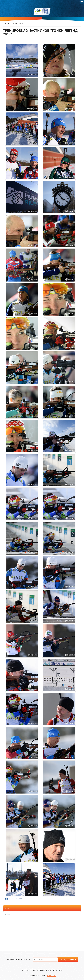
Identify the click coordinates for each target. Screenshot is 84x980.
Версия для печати (16, 899)
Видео (7, 914)
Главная (6, 24)
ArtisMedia (51, 976)
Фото (7, 908)
